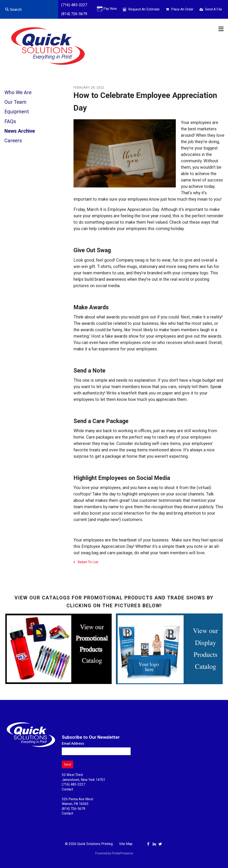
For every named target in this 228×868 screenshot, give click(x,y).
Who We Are (18, 93)
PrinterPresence (122, 853)
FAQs (10, 122)
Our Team (15, 102)
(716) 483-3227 (74, 5)
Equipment (17, 112)
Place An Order (182, 9)
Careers (13, 141)
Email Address (73, 743)
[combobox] (29, 9)
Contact (67, 789)
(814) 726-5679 (74, 14)
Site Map (126, 844)
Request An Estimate (144, 9)
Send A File (214, 9)
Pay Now (110, 9)
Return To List (87, 562)
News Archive (20, 131)
